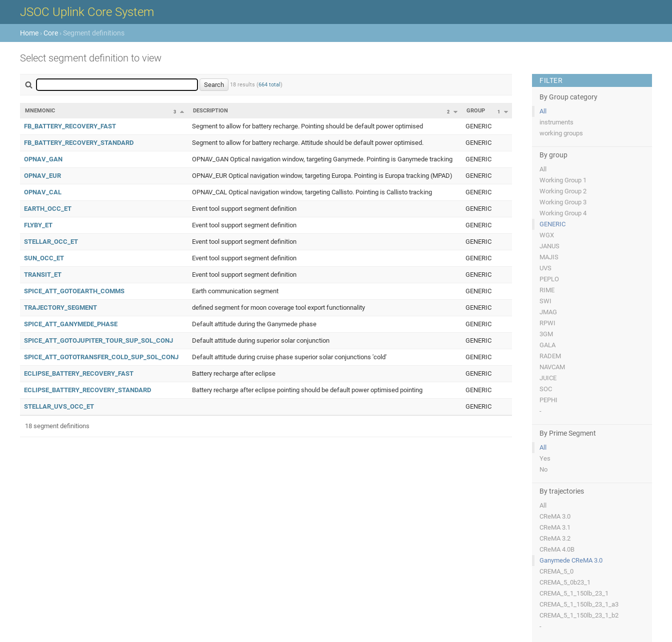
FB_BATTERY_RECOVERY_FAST (70, 126)
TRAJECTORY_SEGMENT (60, 308)
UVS (545, 268)
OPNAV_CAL (43, 192)
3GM (546, 334)
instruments (556, 122)
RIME (547, 290)
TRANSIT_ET (43, 275)
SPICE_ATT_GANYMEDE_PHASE (71, 324)
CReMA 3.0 (555, 516)
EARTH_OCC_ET (48, 209)
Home (29, 33)
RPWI (547, 323)
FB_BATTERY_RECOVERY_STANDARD (79, 143)
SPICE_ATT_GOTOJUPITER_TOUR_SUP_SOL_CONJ (98, 340)
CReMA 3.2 (555, 538)
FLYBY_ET (38, 225)
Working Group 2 (563, 191)
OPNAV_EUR (42, 176)
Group (476, 111)
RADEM (550, 356)
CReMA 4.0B (557, 549)
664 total (269, 85)
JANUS (549, 246)
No (543, 469)
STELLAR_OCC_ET (51, 242)
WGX (547, 235)
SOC (546, 389)
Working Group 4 (563, 213)
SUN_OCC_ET (44, 258)
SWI (545, 301)
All (543, 111)
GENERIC (552, 224)
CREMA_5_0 (556, 571)
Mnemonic (40, 111)
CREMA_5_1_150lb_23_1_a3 (579, 604)
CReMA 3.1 (555, 527)
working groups (561, 133)
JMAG (548, 312)
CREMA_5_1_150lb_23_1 (574, 593)
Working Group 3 (563, 202)
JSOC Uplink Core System (87, 12)
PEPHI (548, 400)
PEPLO (549, 279)
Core (51, 33)
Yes (545, 458)
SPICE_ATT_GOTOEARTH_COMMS (74, 291)
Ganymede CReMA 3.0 (571, 560)
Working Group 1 (563, 180)
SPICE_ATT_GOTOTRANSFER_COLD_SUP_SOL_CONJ (101, 357)
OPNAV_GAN (43, 159)
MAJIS (549, 257)
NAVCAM (552, 367)
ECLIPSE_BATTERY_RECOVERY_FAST (79, 373)
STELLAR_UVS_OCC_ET (59, 406)
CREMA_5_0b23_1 (565, 582)
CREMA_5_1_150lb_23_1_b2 (579, 615)
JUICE (548, 378)
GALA (547, 345)
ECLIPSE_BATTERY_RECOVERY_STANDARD (87, 390)
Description (210, 111)
